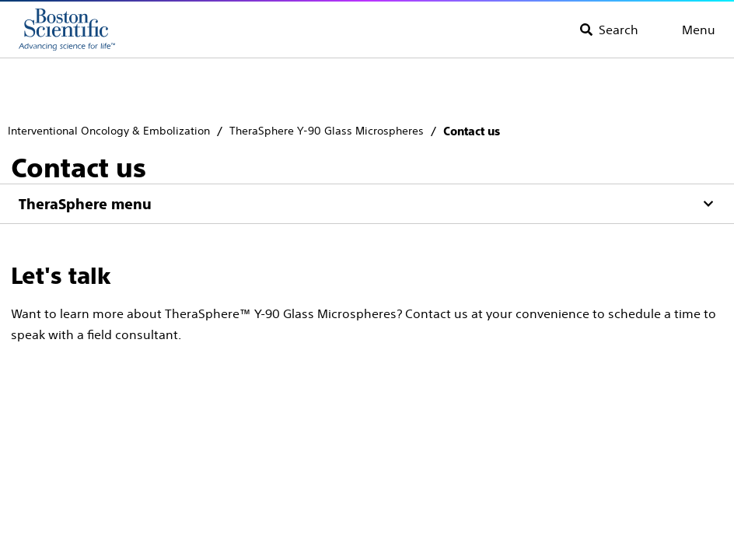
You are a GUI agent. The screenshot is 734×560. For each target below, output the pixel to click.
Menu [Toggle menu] (699, 30)
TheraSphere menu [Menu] (85, 204)
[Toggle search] (609, 30)
